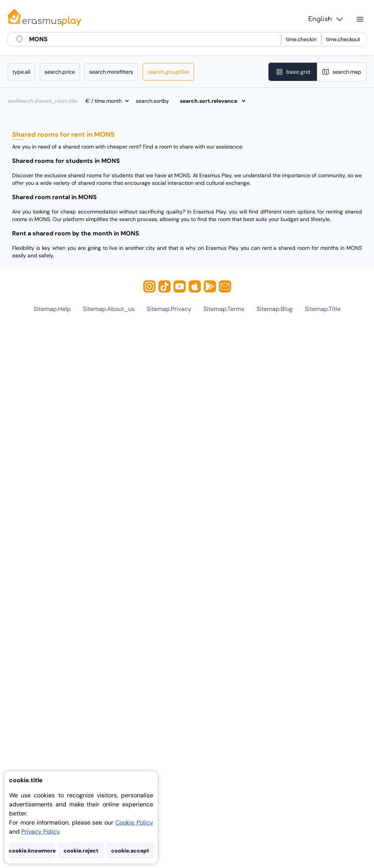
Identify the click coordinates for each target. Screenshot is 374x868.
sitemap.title (323, 309)
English (326, 19)
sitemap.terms (224, 309)
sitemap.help (52, 309)
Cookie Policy (134, 822)
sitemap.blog (275, 309)
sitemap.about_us (109, 309)
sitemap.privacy (169, 309)
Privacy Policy (40, 832)
